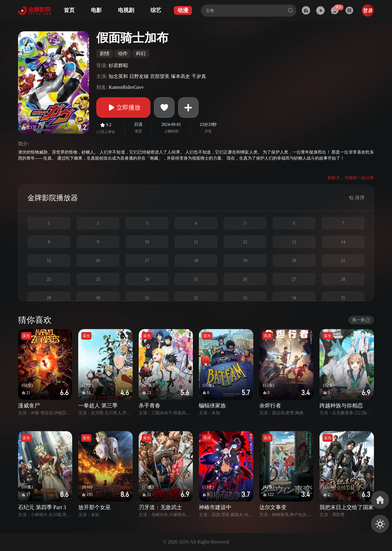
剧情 (105, 53)
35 (343, 298)
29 (49, 298)
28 (343, 279)
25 (196, 279)
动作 (123, 53)
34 (294, 298)
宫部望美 (160, 76)
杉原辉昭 (118, 65)
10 (147, 242)
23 (98, 279)
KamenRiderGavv (126, 87)
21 (343, 261)
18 (196, 261)
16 (98, 261)
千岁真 (199, 76)
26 (245, 279)
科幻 (141, 53)
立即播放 (123, 107)
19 (245, 261)
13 (294, 242)
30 (98, 298)
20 (294, 261)
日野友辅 (139, 76)
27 (294, 279)
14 (343, 242)
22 (49, 279)
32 (196, 298)
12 (245, 242)
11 (196, 242)
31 (147, 298)
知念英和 (118, 76)
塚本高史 (181, 76)
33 (245, 298)
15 (49, 261)
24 (147, 279)
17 (147, 261)
